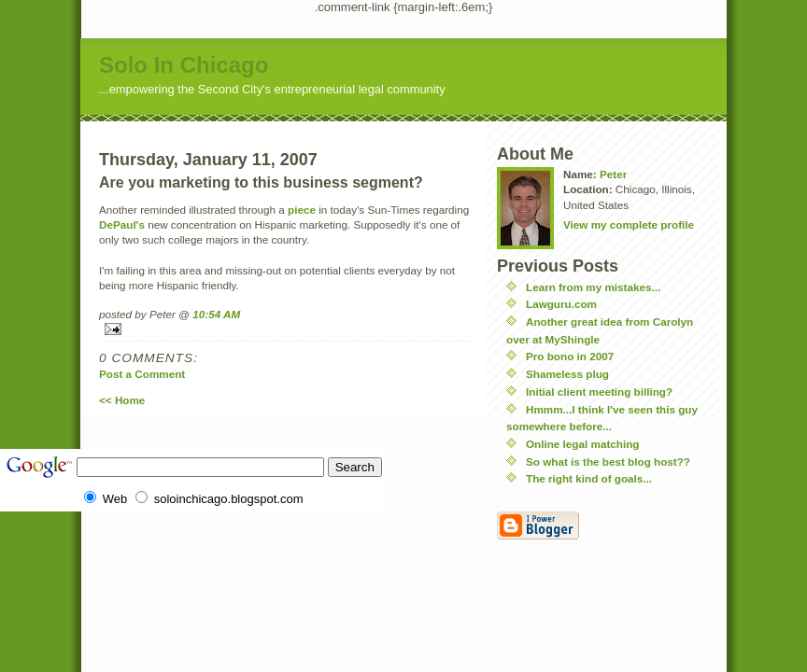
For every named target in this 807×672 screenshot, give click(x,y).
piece (302, 210)
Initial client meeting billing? (599, 392)
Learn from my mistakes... (593, 287)
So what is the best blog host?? (608, 462)
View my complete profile (629, 224)
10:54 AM (216, 314)
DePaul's (122, 224)
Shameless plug (567, 374)
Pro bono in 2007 (570, 356)
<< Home (122, 400)
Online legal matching (582, 444)
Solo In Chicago (184, 65)
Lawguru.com (561, 304)
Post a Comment (142, 374)
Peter (613, 174)
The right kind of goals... (589, 478)
